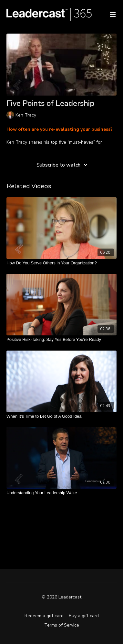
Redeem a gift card (44, 616)
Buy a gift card (84, 616)
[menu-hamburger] (113, 14)
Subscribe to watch (63, 165)
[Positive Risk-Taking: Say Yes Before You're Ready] (61, 340)
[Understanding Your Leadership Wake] (61, 493)
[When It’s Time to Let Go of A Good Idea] (61, 416)
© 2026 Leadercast (61, 597)
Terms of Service (62, 625)
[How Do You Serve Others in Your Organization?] (61, 263)
